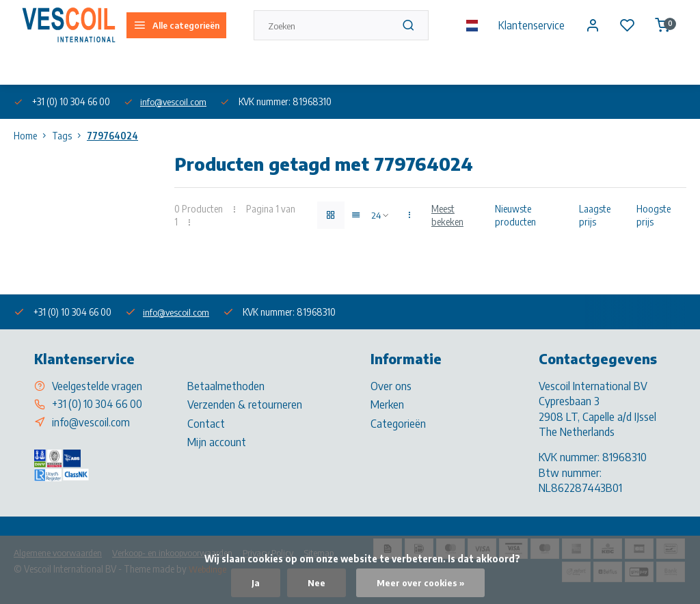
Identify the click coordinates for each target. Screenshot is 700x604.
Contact (206, 424)
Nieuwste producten (515, 215)
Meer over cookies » (421, 582)
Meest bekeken (447, 215)
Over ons (29, 67)
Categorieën (398, 424)
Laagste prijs (595, 215)
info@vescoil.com (175, 101)
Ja (254, 582)
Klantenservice (529, 25)
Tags (69, 136)
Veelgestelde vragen (98, 386)
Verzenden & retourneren (245, 404)
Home (33, 136)
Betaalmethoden (226, 386)
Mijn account (217, 442)
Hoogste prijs (654, 215)
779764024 (112, 136)
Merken (387, 404)
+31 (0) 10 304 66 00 (99, 404)
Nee (315, 582)
